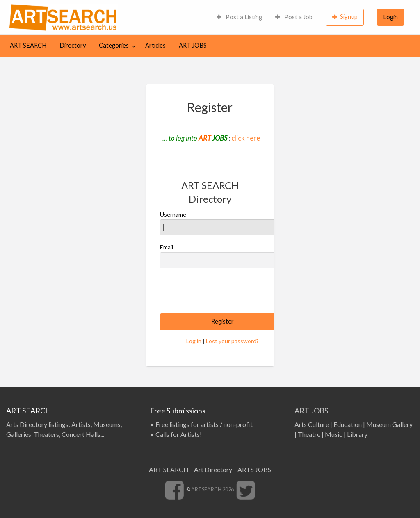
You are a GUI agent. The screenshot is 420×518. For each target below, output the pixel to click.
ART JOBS (193, 45)
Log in (194, 341)
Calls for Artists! (179, 434)
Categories (114, 45)
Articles (155, 45)
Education (348, 424)
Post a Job (294, 17)
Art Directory (213, 469)
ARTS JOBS (254, 469)
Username (222, 223)
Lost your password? (232, 341)
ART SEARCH (28, 45)
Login (391, 17)
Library (357, 434)
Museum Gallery (389, 424)
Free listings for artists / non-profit (204, 424)
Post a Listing (239, 17)
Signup (345, 17)
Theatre (309, 434)
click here (246, 138)
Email (222, 256)
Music (334, 434)
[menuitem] (239, 17)
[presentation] (222, 291)
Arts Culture (312, 424)
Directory (73, 45)
